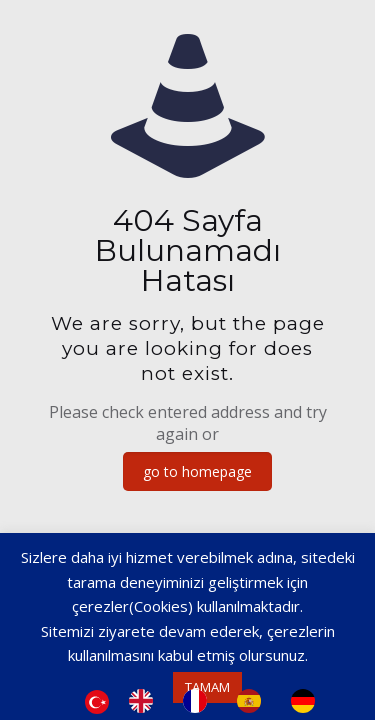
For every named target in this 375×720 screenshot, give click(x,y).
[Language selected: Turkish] (210, 701)
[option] (146, 701)
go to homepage (197, 471)
